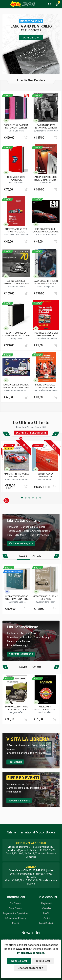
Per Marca (13, 527)
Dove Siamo (15, 908)
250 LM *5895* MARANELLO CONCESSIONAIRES (45, 475)
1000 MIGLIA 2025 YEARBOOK (16, 178)
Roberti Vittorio (11, 390)
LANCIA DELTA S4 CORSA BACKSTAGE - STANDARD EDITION (16, 386)
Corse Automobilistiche (37, 531)
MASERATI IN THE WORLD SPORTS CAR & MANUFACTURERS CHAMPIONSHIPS (17, 475)
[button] (22, 498)
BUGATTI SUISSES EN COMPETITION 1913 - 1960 (16, 334)
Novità (23, 556)
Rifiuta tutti (43, 961)
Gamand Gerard (42, 339)
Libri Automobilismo (24, 521)
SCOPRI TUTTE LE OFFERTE (31, 433)
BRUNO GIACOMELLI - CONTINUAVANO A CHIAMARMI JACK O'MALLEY (46, 386)
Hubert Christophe (49, 340)
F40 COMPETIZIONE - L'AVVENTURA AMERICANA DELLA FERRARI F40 (46, 230)
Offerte (37, 556)
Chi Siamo (15, 903)
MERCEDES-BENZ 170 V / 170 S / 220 (45, 598)
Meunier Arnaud (45, 480)
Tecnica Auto (14, 531)
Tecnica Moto (28, 633)
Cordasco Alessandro (19, 392)
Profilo (47, 913)
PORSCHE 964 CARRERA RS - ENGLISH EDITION (16, 126)
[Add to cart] (26, 138)
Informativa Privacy (15, 918)
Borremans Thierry (16, 287)
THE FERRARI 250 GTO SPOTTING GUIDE (16, 230)
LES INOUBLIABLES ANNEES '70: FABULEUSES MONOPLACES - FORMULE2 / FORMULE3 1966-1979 (16, 282)
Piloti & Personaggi (39, 535)
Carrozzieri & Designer (33, 527)
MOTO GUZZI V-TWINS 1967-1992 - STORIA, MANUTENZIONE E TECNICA (17, 708)
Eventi (15, 923)
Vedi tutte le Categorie (21, 543)
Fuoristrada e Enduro (18, 641)
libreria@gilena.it (25, 874)
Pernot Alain (53, 131)
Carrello (47, 908)
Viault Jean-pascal (46, 287)
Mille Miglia (21, 535)
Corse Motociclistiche (19, 637)
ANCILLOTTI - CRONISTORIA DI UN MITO (45, 708)
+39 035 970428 (47, 850)
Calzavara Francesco (46, 235)
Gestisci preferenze (30, 968)
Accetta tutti (19, 961)
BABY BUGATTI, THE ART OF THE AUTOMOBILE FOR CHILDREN (46, 282)
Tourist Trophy (41, 637)
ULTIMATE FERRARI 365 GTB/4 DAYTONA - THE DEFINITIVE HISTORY (17, 598)
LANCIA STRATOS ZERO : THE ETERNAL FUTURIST (46, 178)
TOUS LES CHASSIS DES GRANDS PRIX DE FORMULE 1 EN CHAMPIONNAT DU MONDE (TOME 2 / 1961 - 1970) (46, 334)
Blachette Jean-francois (19, 481)
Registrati (46, 903)
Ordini (47, 918)
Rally (10, 535)
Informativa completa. (31, 953)
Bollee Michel (12, 480)
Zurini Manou (40, 131)
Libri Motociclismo (23, 627)
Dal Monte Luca (16, 602)
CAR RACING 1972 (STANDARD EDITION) (46, 126)
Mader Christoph (16, 131)
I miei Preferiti (47, 923)
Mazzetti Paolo (16, 183)
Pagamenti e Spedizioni (15, 913)
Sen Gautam (46, 183)
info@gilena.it (21, 850)
